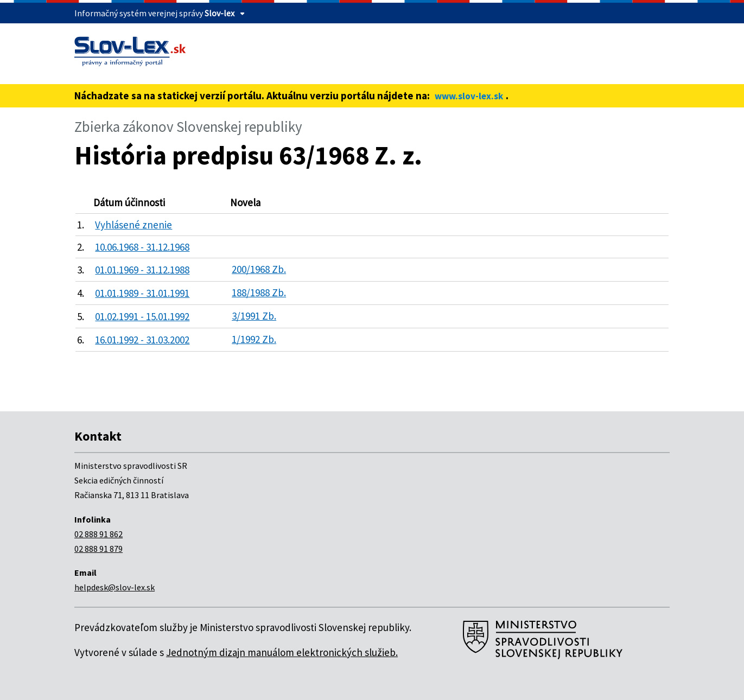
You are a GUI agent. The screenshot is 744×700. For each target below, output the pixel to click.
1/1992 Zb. (254, 339)
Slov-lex (220, 13)
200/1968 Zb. (259, 269)
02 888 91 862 (98, 534)
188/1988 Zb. (259, 292)
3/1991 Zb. (254, 316)
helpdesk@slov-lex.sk (115, 587)
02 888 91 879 (98, 549)
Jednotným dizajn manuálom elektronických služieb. (282, 652)
